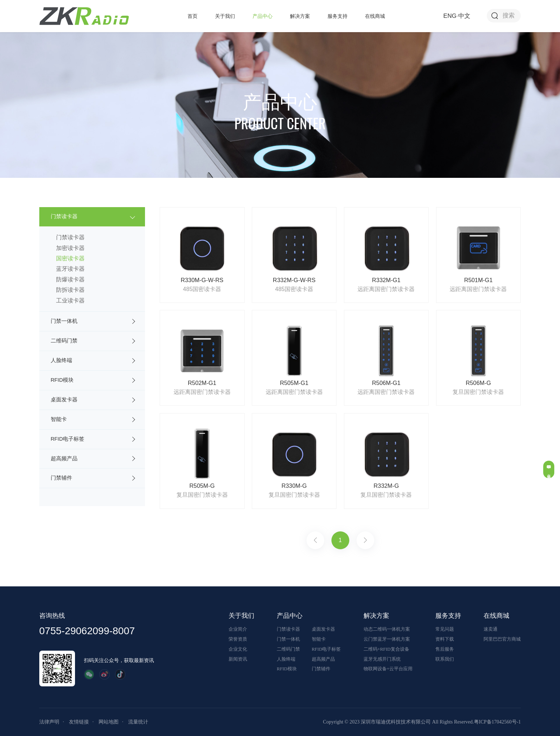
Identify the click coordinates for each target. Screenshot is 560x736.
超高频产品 (64, 459)
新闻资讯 (238, 659)
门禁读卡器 (64, 216)
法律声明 (49, 722)
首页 (192, 16)
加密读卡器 (70, 248)
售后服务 (445, 649)
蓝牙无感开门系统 (382, 659)
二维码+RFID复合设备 (386, 649)
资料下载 (445, 639)
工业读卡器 (70, 301)
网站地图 (109, 722)
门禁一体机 (64, 321)
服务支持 (337, 16)
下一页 (365, 540)
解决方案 (300, 16)
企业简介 (238, 629)
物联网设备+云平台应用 (388, 669)
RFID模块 (62, 380)
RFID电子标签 (67, 439)
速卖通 (491, 629)
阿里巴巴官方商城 (502, 639)
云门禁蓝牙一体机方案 (387, 639)
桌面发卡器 (64, 400)
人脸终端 (61, 360)
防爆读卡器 (70, 279)
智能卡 (59, 419)
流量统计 (138, 722)
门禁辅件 (61, 478)
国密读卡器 (70, 258)
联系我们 (445, 659)
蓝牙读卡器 (70, 269)
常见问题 (445, 629)
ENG (450, 16)
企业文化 (238, 649)
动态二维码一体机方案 (387, 629)
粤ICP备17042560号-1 (497, 722)
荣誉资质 (238, 639)
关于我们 (225, 16)
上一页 (315, 540)
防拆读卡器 (70, 290)
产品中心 (262, 16)
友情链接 (79, 722)
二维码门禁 (64, 341)
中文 (464, 16)
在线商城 (375, 16)
